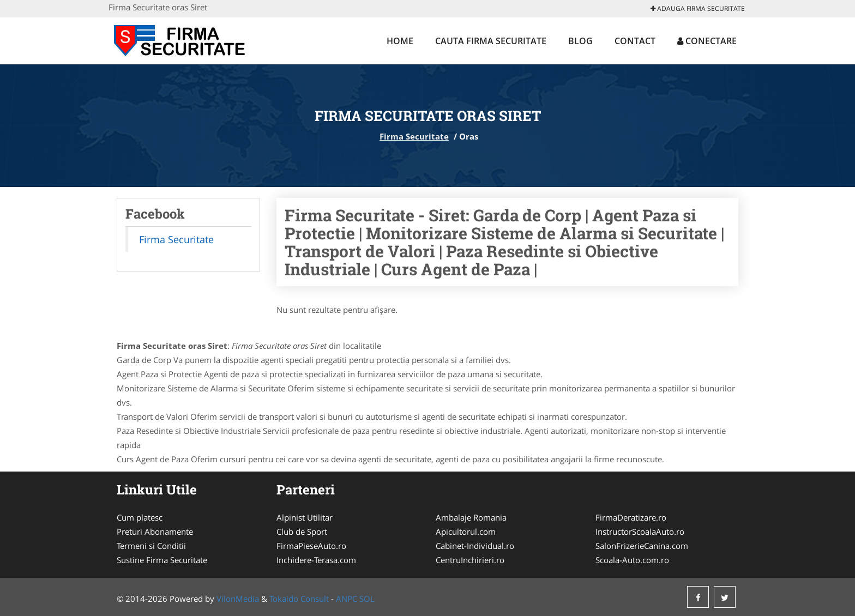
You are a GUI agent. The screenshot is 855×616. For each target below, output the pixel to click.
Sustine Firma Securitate (162, 560)
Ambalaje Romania (471, 517)
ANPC (347, 599)
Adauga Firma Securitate (698, 8)
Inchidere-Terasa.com (316, 560)
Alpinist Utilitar (305, 517)
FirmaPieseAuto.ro (311, 546)
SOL (367, 599)
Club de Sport (302, 532)
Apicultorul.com (466, 532)
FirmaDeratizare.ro (631, 517)
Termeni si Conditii (151, 546)
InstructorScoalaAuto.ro (640, 532)
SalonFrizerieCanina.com (642, 546)
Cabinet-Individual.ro (475, 546)
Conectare (707, 41)
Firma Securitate (414, 136)
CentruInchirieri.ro (470, 560)
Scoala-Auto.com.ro (632, 560)
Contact (635, 41)
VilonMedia (238, 599)
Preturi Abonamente (155, 532)
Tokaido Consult (299, 599)
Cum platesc (140, 517)
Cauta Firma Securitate (491, 41)
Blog (580, 41)
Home (400, 41)
